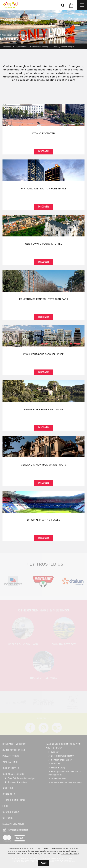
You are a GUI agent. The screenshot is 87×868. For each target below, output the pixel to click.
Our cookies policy (70, 853)
